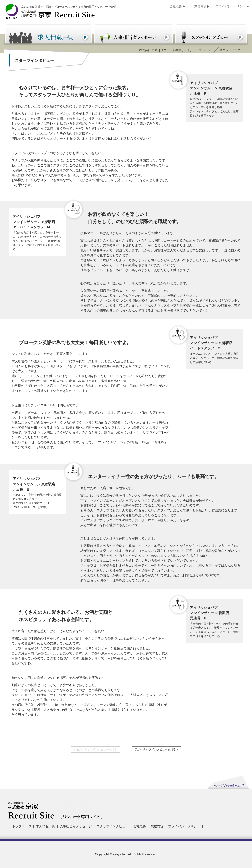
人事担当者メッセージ (76, 826)
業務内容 (200, 6)
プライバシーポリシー (231, 6)
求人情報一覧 (46, 826)
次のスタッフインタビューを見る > (157, 749)
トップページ (22, 826)
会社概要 (176, 6)
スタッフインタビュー (112, 826)
